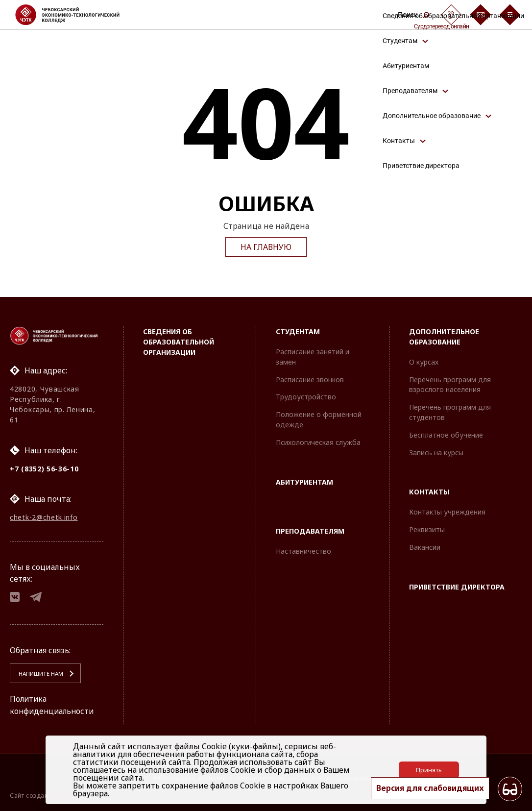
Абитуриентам (304, 480)
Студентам (298, 331)
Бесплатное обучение (446, 433)
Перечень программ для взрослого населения (450, 383)
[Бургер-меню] (510, 15)
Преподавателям (310, 530)
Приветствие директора (457, 585)
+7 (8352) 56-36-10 (44, 468)
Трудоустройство (306, 396)
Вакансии (425, 546)
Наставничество (303, 550)
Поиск (413, 15)
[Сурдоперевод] (451, 15)
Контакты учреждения (447, 511)
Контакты (429, 491)
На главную (266, 247)
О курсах (424, 360)
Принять (429, 770)
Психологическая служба (318, 441)
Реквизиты (427, 528)
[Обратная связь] (481, 15)
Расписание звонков (310, 378)
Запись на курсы (436, 451)
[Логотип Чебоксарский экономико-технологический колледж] (75, 15)
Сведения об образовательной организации (179, 341)
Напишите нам (40, 674)
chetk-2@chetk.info (44, 517)
